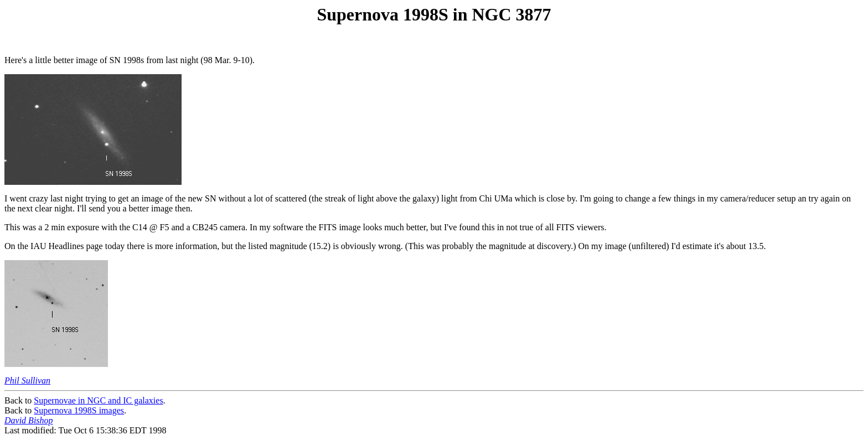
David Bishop (29, 420)
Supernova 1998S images (79, 410)
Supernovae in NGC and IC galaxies (98, 400)
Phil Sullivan (27, 381)
